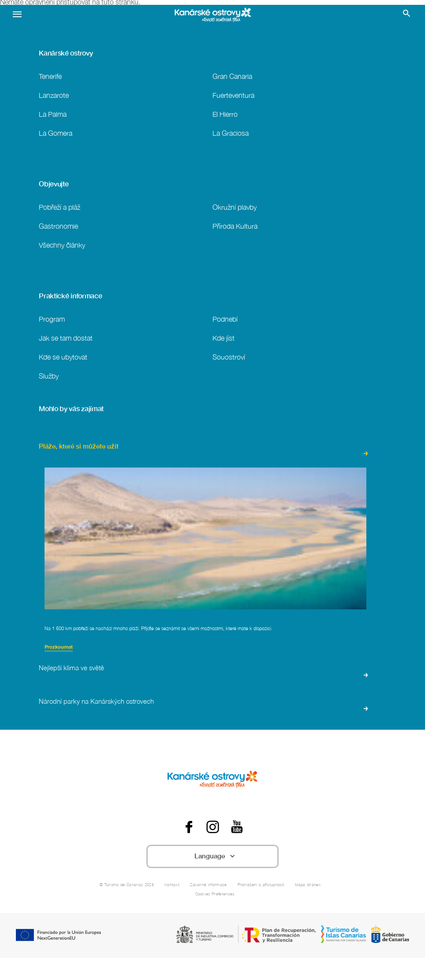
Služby (49, 376)
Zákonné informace (208, 885)
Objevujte (54, 184)
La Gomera (56, 133)
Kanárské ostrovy (66, 53)
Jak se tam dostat (66, 338)
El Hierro (225, 114)
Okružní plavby (235, 207)
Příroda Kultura (235, 226)
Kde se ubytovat (63, 357)
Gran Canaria (232, 76)
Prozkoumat (59, 648)
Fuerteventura (233, 95)
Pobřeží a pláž (60, 207)
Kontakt (172, 885)
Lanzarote (54, 95)
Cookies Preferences (215, 894)
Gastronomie (58, 226)
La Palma (53, 114)
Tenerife (50, 76)
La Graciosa (231, 133)
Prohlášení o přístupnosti (261, 885)
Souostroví (229, 357)
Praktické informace (70, 296)
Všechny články (62, 245)
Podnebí (225, 319)
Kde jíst (224, 338)
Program (52, 319)
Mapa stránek (308, 885)
